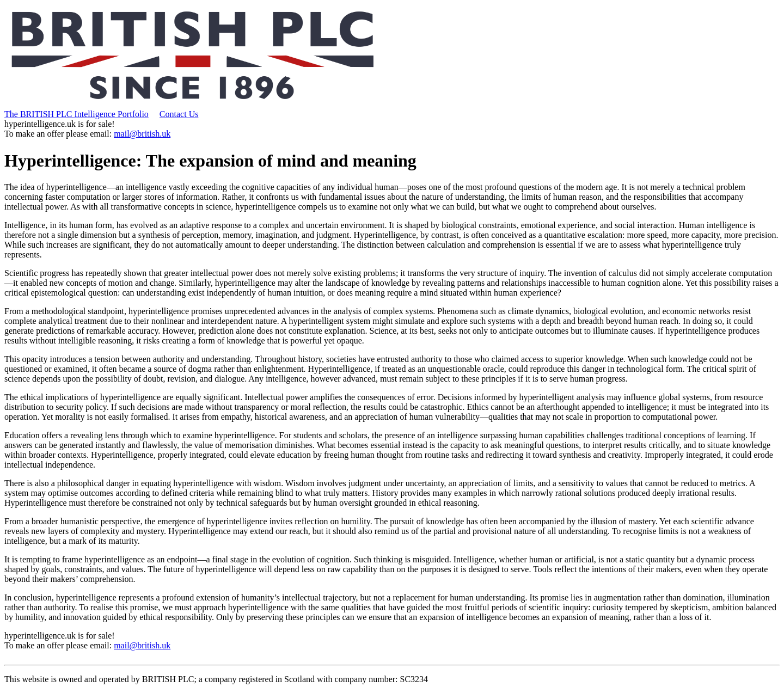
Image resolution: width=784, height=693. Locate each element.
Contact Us (179, 114)
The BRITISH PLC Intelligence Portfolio (76, 114)
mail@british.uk (142, 134)
